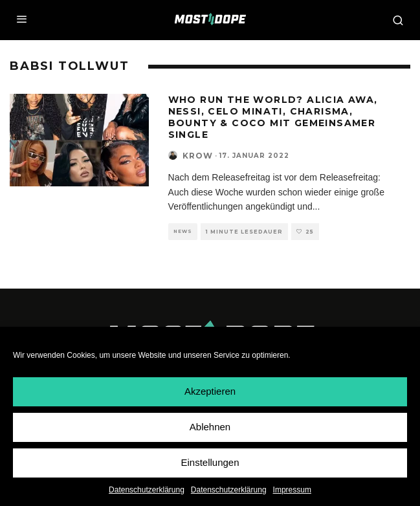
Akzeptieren (210, 392)
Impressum (292, 490)
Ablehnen (210, 427)
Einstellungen (210, 463)
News (183, 231)
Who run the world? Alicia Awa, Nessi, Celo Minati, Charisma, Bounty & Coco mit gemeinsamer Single (273, 117)
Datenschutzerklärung (147, 490)
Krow (198, 156)
